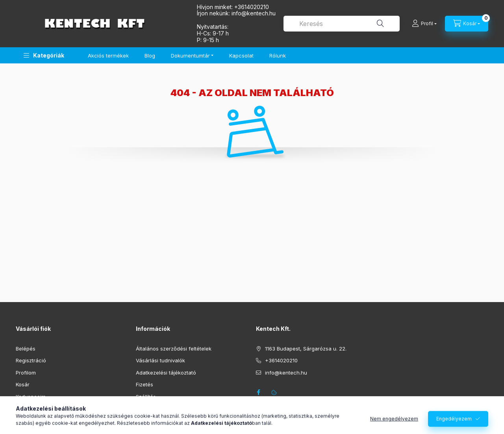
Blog (150, 56)
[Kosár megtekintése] (467, 24)
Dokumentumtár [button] (190, 56)
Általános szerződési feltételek (174, 349)
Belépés (26, 349)
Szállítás (146, 397)
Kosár (23, 384)
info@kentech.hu (286, 373)
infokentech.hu (254, 13)
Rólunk (278, 56)
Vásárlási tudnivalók (160, 360)
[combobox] (342, 24)
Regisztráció (31, 360)
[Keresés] (380, 24)
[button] (44, 55)
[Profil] (424, 24)
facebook (258, 392)
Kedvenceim (31, 397)
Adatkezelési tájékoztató (166, 373)
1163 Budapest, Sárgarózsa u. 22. (306, 349)
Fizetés (145, 384)
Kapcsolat (241, 56)
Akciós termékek (108, 56)
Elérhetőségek (153, 408)
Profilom (26, 373)
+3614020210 (252, 7)
